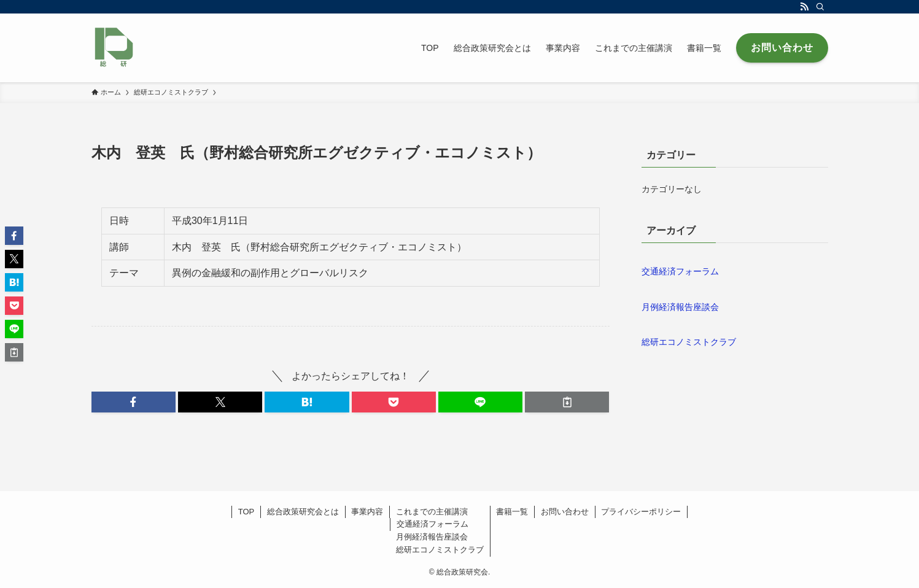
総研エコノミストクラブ (689, 342)
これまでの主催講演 (432, 512)
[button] (134, 402)
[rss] (804, 7)
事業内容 (367, 512)
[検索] (820, 7)
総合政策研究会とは (303, 512)
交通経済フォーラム (680, 271)
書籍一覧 (512, 512)
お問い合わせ (565, 512)
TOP (246, 512)
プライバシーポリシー (641, 512)
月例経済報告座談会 (680, 307)
